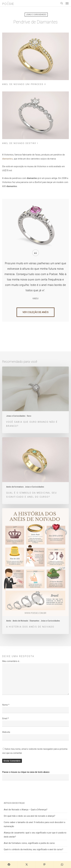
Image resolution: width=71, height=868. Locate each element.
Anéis (9, 621)
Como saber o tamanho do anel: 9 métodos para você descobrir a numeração (34, 824)
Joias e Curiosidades (36, 15)
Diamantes (34, 621)
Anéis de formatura (15, 487)
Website (6, 732)
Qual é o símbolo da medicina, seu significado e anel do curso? (33, 849)
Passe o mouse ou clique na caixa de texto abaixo (26, 772)
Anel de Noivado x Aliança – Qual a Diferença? (26, 810)
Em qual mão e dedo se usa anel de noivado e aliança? (29, 816)
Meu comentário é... (11, 661)
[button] (67, 3)
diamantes (8, 159)
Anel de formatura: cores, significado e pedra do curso (29, 843)
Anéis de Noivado (20, 621)
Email (5, 718)
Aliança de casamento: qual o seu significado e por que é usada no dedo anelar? (35, 835)
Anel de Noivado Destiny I (20, 143)
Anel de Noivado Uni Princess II (24, 84)
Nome (6, 705)
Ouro (29, 416)
